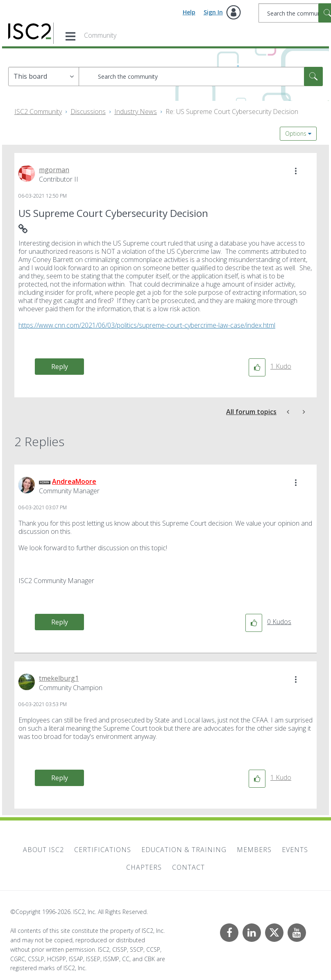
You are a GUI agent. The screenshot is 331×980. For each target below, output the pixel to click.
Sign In (213, 12)
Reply (60, 367)
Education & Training (184, 850)
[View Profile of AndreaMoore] (74, 481)
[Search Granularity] (44, 76)
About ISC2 (43, 850)
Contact (188, 867)
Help (189, 12)
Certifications (103, 850)
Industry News (136, 112)
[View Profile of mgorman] (54, 170)
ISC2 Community (38, 112)
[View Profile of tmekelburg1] (59, 678)
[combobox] (201, 76)
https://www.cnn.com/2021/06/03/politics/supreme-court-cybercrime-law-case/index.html (147, 325)
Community (100, 35)
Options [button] (296, 133)
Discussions (88, 112)
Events (295, 850)
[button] (296, 171)
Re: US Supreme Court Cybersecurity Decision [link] (232, 112)
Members (254, 850)
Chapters (144, 867)
